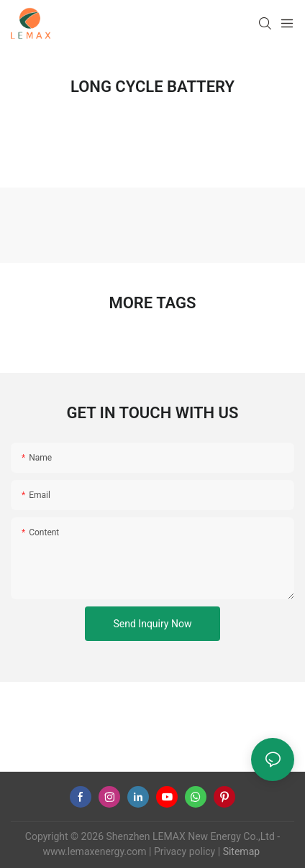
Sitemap (240, 851)
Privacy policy (185, 851)
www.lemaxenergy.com (94, 851)
